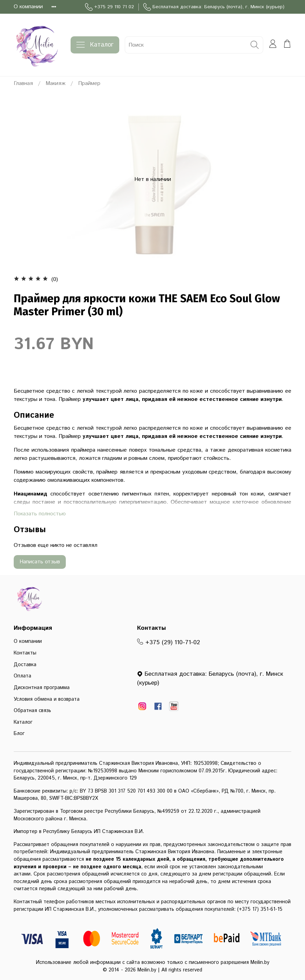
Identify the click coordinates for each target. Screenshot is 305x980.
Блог (19, 734)
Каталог (95, 45)
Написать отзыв (40, 562)
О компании (28, 7)
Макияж (56, 83)
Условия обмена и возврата (47, 699)
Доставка (25, 665)
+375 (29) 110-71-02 (169, 642)
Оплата (22, 676)
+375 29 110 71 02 (109, 7)
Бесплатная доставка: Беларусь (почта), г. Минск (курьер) (214, 7)
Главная (23, 83)
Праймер (89, 83)
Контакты (25, 653)
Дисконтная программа (42, 688)
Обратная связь (32, 711)
